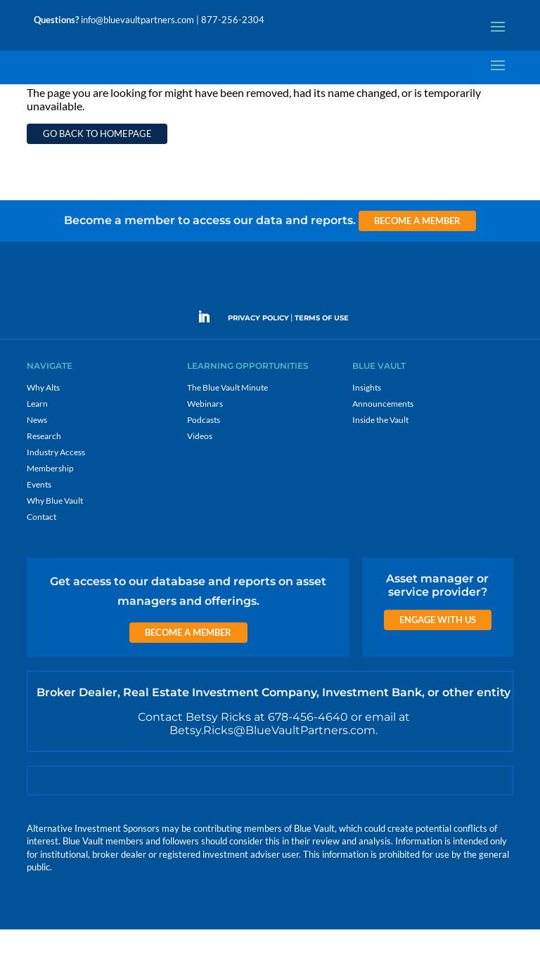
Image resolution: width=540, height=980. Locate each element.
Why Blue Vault (55, 551)
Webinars (205, 454)
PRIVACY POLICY (258, 368)
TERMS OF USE (322, 368)
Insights (367, 438)
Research (44, 486)
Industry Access (56, 503)
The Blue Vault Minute (227, 438)
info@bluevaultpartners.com (137, 20)
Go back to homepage (97, 184)
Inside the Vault (380, 470)
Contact (41, 567)
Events (39, 535)
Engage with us (438, 670)
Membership (50, 519)
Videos (200, 486)
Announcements (383, 454)
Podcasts (204, 470)
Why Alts (43, 438)
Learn (37, 454)
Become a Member (417, 271)
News (37, 470)
